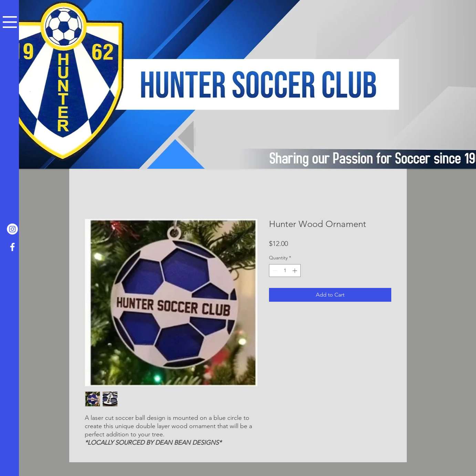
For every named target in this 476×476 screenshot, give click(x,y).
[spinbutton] (285, 271)
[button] (10, 22)
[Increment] (295, 271)
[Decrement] (274, 271)
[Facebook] (12, 247)
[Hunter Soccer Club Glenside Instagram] (12, 229)
